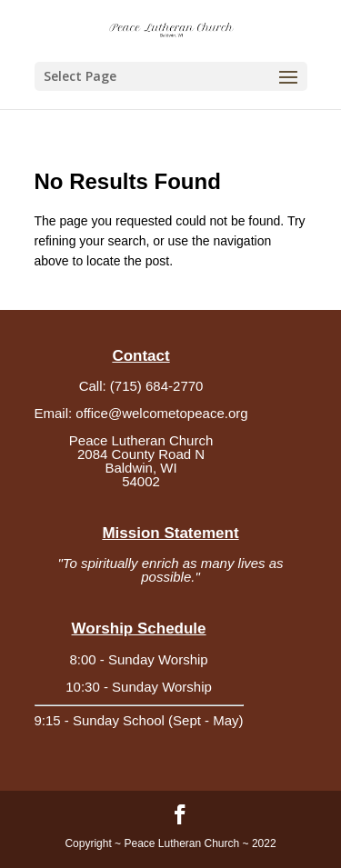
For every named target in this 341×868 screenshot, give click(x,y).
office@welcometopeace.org (161, 413)
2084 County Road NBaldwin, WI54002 (141, 468)
